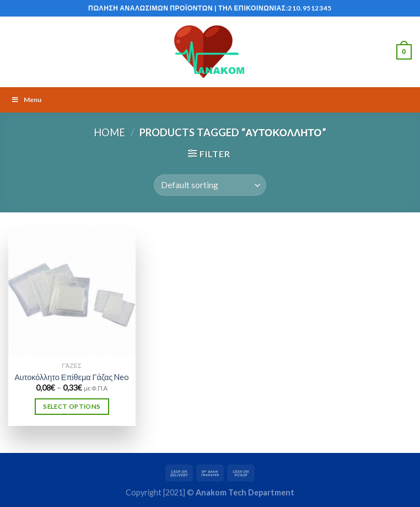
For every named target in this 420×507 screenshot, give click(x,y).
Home (109, 132)
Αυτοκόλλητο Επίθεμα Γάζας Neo (72, 377)
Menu (26, 100)
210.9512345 (310, 8)
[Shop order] (210, 185)
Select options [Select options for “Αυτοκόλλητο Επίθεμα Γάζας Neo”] (72, 406)
